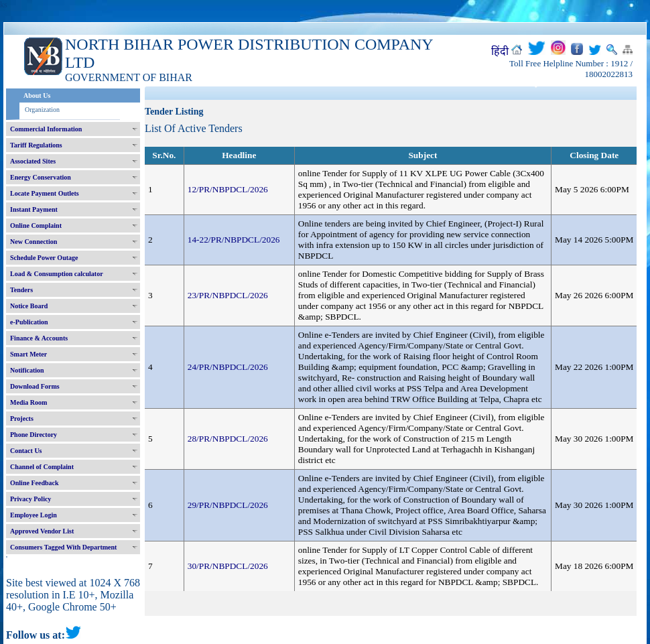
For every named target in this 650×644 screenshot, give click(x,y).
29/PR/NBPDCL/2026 (228, 505)
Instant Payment (34, 209)
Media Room (28, 402)
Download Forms (35, 386)
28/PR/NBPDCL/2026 (228, 439)
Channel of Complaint (42, 467)
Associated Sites (33, 161)
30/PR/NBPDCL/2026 (228, 566)
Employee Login (34, 515)
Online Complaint (36, 226)
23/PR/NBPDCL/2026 (228, 295)
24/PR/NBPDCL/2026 (228, 367)
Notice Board (29, 306)
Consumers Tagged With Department (63, 547)
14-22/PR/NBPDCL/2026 (234, 240)
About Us (37, 95)
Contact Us (26, 451)
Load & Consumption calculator (57, 274)
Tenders (21, 290)
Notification (27, 370)
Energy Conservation (41, 177)
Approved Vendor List (42, 531)
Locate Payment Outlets (45, 193)
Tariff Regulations (36, 145)
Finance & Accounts (39, 338)
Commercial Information (46, 129)
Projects (22, 418)
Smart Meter (28, 354)
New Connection (34, 242)
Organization (42, 110)
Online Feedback (35, 483)
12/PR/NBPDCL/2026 (228, 189)
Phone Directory (34, 435)
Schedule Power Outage (44, 258)
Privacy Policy (30, 499)
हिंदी (500, 51)
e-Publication (29, 322)
